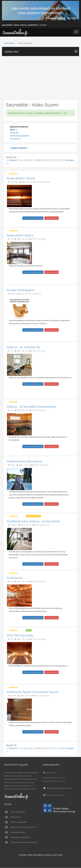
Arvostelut (15, 139)
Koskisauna (15, 578)
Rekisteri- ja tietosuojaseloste (23, 827)
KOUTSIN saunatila (20, 635)
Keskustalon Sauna (20, 235)
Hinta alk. (15, 133)
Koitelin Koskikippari (21, 290)
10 (46, 160)
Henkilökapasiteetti (20, 136)
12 (55, 160)
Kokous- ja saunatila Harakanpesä (31, 407)
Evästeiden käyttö (18, 832)
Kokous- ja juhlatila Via (24, 347)
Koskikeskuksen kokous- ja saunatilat (33, 521)
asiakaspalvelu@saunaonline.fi (57, 788)
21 (58, 160)
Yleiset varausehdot (19, 822)
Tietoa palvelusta (18, 812)
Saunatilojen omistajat (20, 837)
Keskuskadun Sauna (21, 178)
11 (50, 160)
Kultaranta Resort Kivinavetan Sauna (33, 692)
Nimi (13, 130)
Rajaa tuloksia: (19, 148)
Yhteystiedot (16, 817)
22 (63, 160)
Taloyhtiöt (43, 25)
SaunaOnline (9, 43)
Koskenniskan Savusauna (24, 461)
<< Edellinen (12, 160)
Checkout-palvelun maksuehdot (24, 842)
